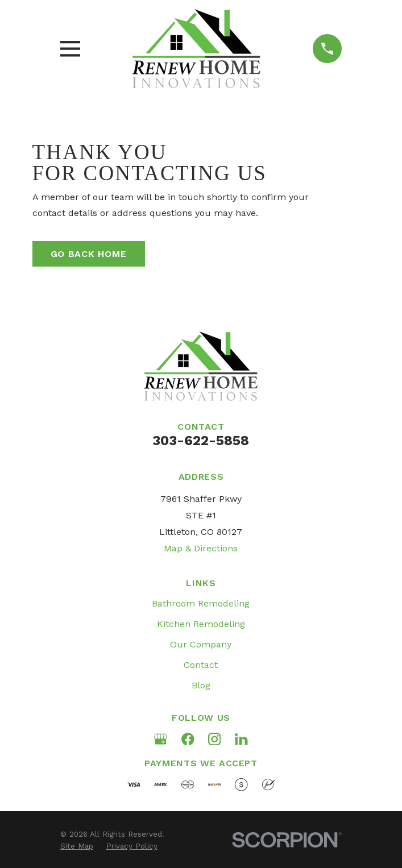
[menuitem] (77, 847)
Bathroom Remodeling (201, 603)
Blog (201, 685)
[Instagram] (214, 739)
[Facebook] (188, 739)
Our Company (201, 644)
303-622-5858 (201, 441)
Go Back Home (89, 254)
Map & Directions (201, 548)
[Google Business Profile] (160, 739)
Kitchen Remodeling (201, 624)
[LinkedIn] (241, 739)
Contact (201, 665)
